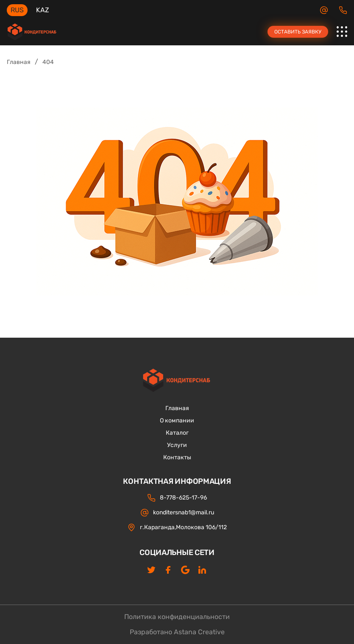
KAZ (43, 10)
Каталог (177, 433)
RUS (17, 10)
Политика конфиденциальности (177, 617)
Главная (19, 62)
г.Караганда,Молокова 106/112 (177, 527)
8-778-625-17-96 (343, 10)
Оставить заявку (298, 32)
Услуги (177, 445)
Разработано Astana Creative (177, 632)
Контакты (177, 458)
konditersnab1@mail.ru (324, 10)
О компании (177, 421)
